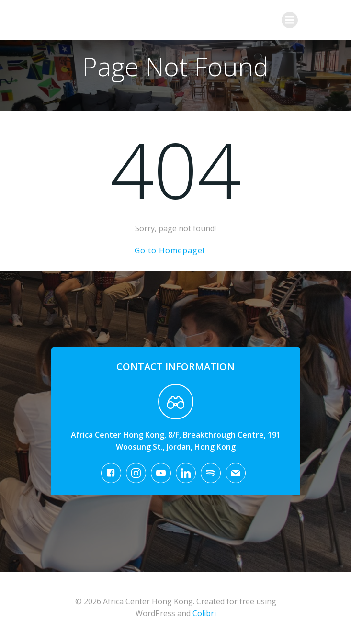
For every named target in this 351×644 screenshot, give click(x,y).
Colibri (204, 613)
